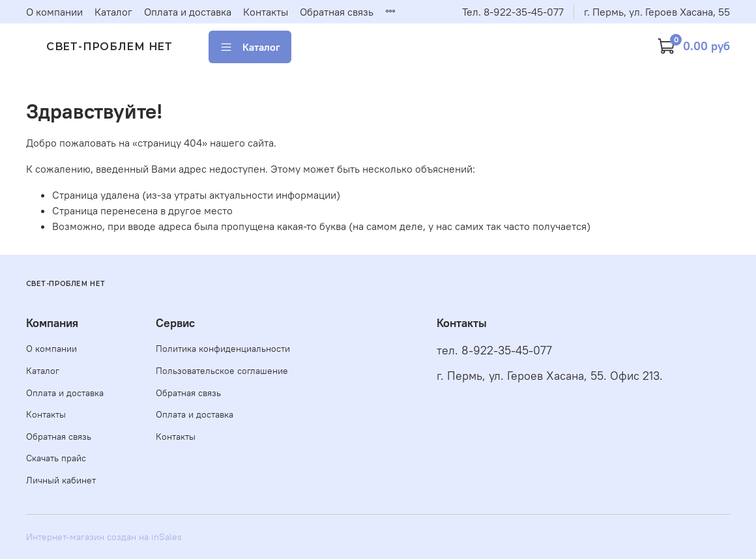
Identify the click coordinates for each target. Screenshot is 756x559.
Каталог (113, 12)
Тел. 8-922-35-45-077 (513, 12)
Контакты (266, 12)
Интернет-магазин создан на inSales (104, 537)
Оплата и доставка (188, 12)
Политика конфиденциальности (223, 349)
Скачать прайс (56, 458)
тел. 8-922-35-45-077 (494, 351)
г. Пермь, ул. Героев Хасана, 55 (657, 12)
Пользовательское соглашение (222, 371)
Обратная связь (337, 12)
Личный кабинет (61, 480)
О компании (54, 12)
